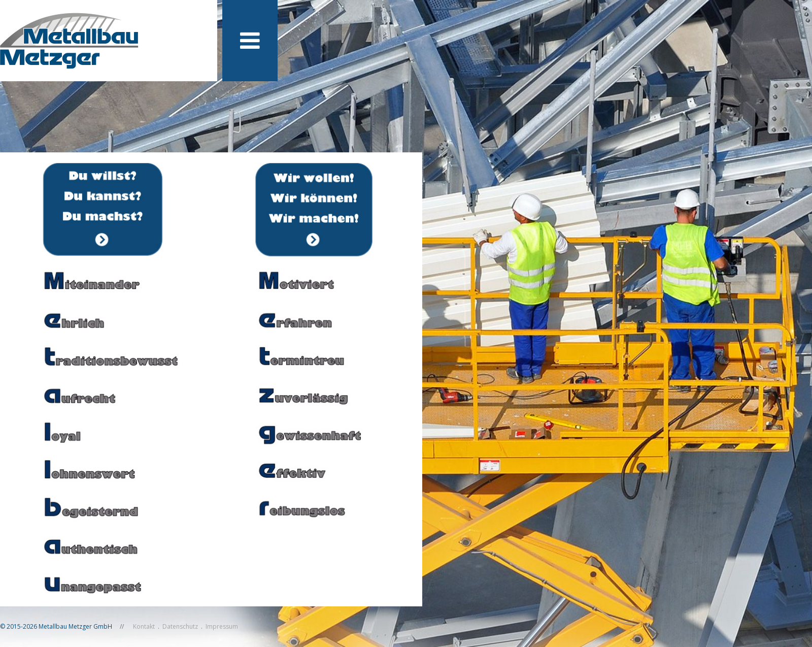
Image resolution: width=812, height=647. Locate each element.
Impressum (222, 626)
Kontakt (144, 626)
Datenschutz (180, 626)
